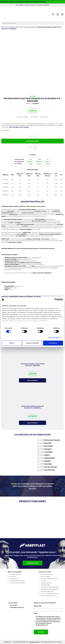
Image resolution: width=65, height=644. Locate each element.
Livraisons (44, 581)
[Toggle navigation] (62, 14)
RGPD (36, 613)
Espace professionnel (47, 574)
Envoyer (41, 632)
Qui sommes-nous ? (15, 574)
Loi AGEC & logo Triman (47, 591)
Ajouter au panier (32, 141)
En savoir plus (5, 130)
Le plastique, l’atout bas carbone (50, 587)
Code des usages (45, 585)
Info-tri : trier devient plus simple (50, 593)
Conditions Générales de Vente (49, 579)
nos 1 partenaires (13, 308)
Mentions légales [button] (34, 642)
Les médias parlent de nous (17, 581)
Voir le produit (32, 380)
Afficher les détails (54, 338)
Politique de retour (46, 583)
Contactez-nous (14, 579)
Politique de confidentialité (17, 583)
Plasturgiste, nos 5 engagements (50, 589)
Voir (61, 179)
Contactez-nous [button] (32, 563)
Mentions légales (46, 576)
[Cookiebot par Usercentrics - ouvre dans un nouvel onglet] (56, 300)
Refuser (12, 343)
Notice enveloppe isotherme (49, 595)
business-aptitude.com (55, 642)
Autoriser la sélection (33, 343)
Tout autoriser (53, 343)
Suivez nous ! (13, 576)
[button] (53, 14)
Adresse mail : (38, 606)
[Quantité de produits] (31, 148)
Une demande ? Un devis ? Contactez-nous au (32, 5)
